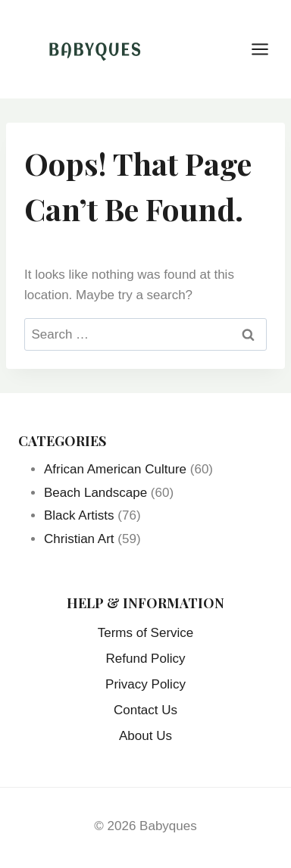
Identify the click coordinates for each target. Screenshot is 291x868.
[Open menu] (268, 49)
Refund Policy (146, 659)
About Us (145, 736)
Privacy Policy (145, 684)
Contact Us (145, 710)
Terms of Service (146, 633)
